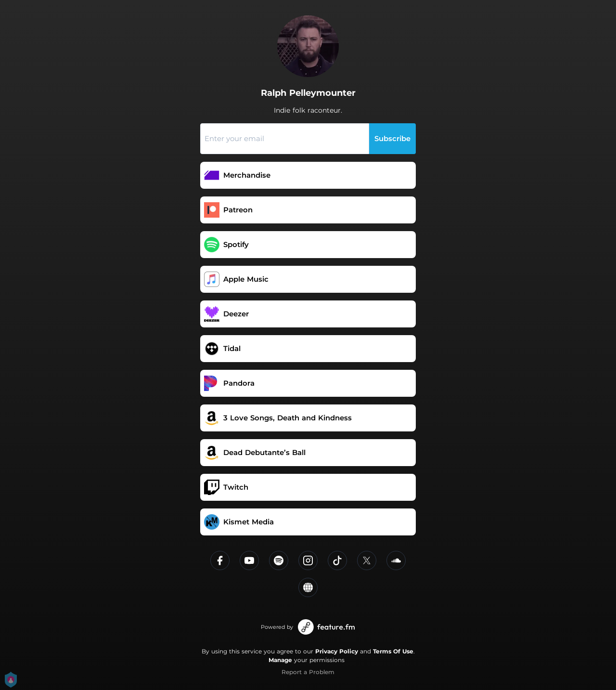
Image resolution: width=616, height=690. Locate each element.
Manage (280, 660)
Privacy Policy (337, 651)
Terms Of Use (393, 651)
